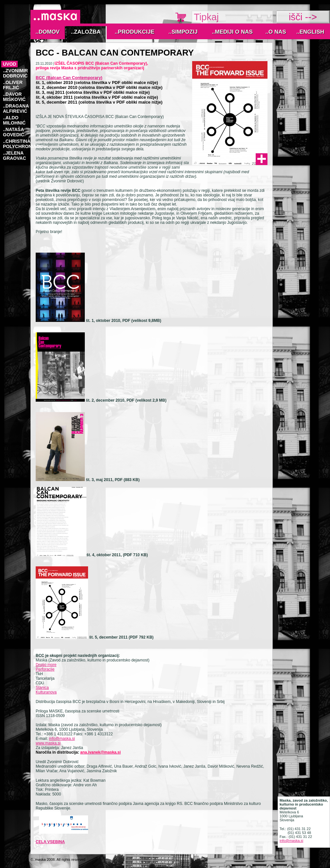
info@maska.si (62, 739)
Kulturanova (46, 692)
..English (310, 32)
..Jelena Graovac (15, 156)
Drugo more (46, 665)
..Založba (86, 32)
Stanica (42, 688)
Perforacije (45, 669)
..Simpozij (183, 32)
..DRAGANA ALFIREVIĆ (16, 108)
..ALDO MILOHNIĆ (14, 120)
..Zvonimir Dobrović (15, 73)
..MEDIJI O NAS (232, 32)
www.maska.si (48, 743)
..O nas (276, 32)
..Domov (48, 32)
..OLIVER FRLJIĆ (13, 85)
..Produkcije (135, 32)
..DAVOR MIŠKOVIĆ (14, 97)
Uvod (9, 64)
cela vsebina (50, 842)
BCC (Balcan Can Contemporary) (69, 78)
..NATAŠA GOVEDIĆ (14, 132)
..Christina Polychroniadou (25, 144)
